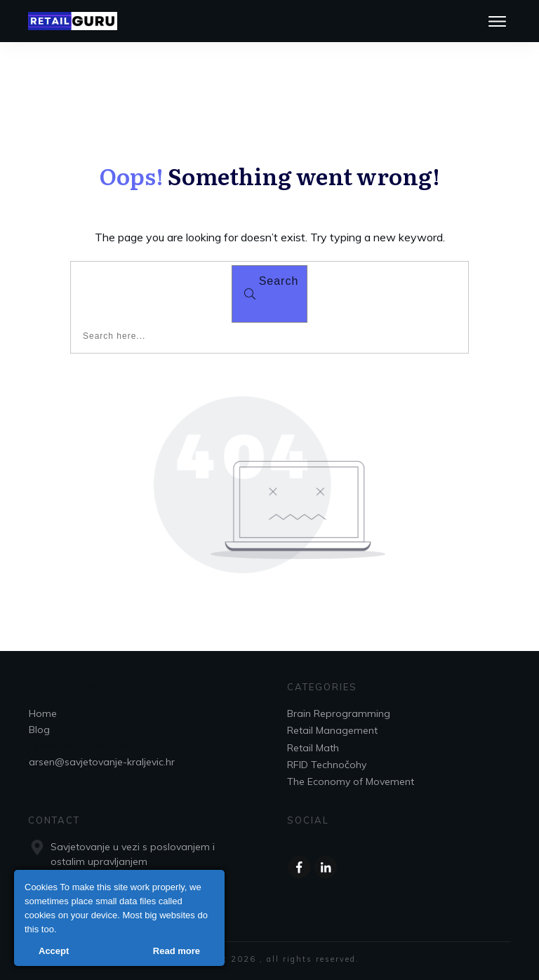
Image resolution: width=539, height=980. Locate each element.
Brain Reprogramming (339, 713)
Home (43, 713)
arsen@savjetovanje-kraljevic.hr (102, 762)
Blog (39, 730)
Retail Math (313, 748)
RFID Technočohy (327, 765)
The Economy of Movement (351, 781)
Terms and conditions (79, 746)
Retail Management (332, 730)
